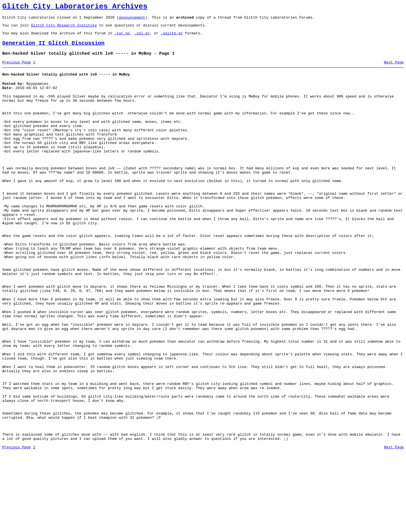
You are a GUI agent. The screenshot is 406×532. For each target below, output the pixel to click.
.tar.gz (122, 37)
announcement (132, 20)
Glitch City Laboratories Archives (75, 7)
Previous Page (16, 69)
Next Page (394, 69)
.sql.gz (142, 37)
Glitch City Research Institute (64, 28)
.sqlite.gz (172, 37)
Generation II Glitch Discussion (53, 48)
